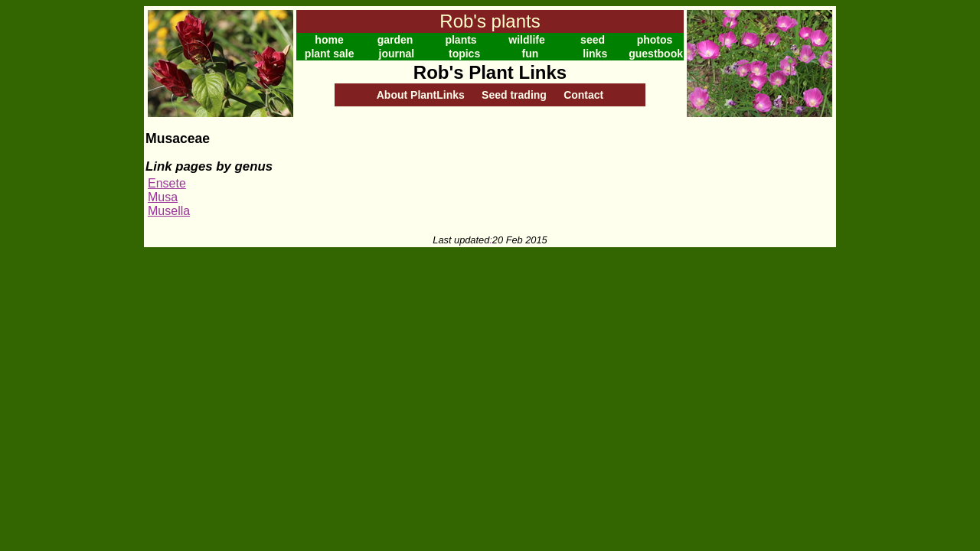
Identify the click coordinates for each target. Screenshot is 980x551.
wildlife (526, 40)
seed (593, 40)
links (595, 54)
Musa (163, 197)
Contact (583, 95)
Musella (169, 211)
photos (655, 40)
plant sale (330, 54)
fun (531, 54)
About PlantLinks (421, 95)
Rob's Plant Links (490, 72)
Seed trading (514, 95)
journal (397, 54)
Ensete (167, 183)
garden (395, 40)
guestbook (656, 54)
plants (461, 40)
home (329, 40)
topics (464, 54)
